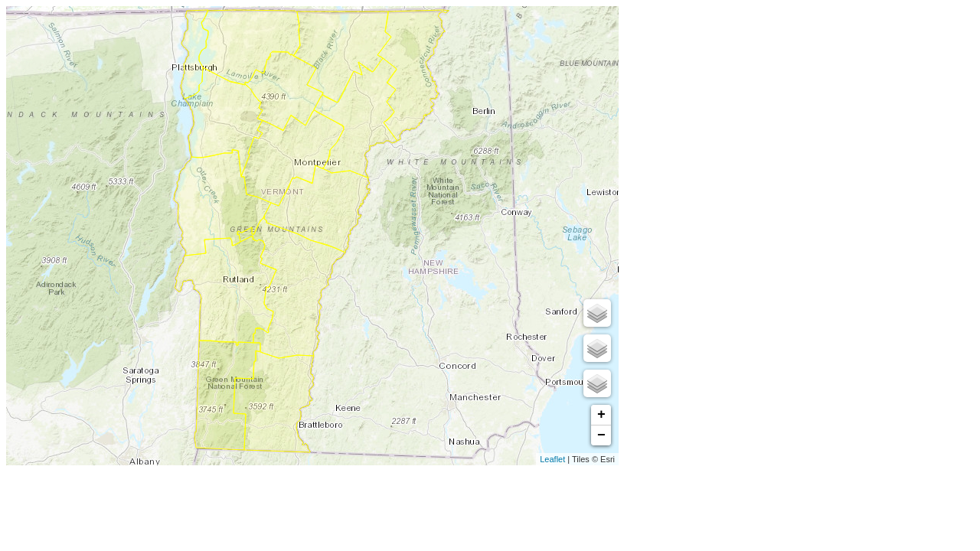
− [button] (601, 435)
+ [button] (601, 415)
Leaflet (552, 459)
